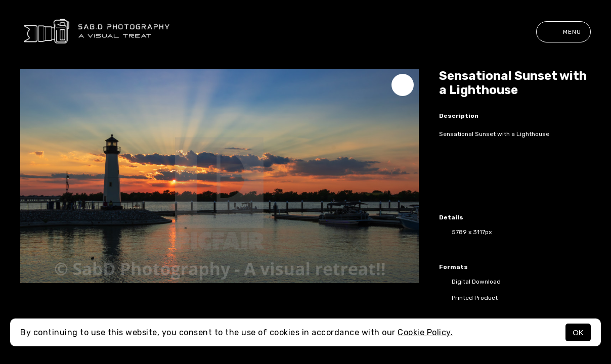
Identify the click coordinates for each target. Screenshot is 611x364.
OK (578, 332)
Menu (563, 32)
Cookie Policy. (425, 332)
